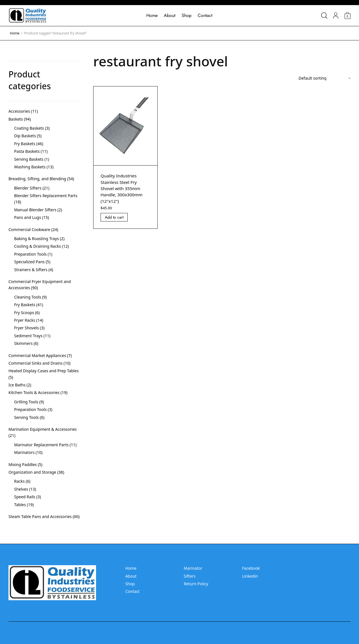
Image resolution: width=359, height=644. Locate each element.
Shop (187, 15)
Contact (205, 15)
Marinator (193, 568)
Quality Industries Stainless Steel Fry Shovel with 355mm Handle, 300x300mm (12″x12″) (122, 188)
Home (152, 15)
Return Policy (196, 584)
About (170, 15)
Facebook (251, 568)
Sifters (190, 576)
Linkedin (250, 576)
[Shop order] (325, 78)
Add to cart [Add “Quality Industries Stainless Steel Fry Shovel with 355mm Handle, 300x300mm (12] (114, 217)
